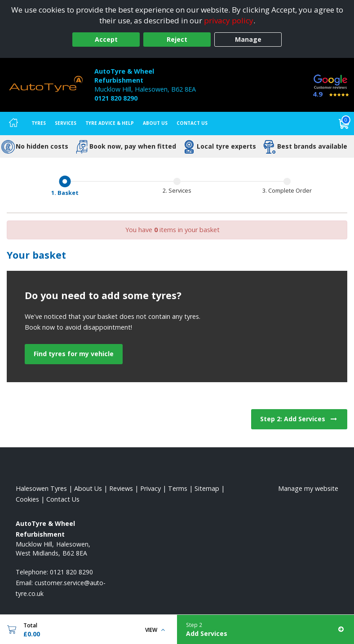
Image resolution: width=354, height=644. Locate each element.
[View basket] (344, 124)
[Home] (13, 124)
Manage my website (308, 488)
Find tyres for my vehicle (74, 354)
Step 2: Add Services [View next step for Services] (299, 419)
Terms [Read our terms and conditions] (178, 488)
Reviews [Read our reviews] (121, 488)
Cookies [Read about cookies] (27, 499)
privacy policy (229, 20)
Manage (248, 39)
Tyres (39, 123)
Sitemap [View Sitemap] (207, 488)
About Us (155, 123)
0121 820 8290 (116, 98)
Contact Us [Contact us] (192, 123)
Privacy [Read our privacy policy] (150, 488)
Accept (106, 39)
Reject (177, 39)
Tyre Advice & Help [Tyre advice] (110, 123)
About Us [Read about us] (88, 488)
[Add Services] (265, 629)
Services (66, 123)
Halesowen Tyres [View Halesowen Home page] (41, 488)
